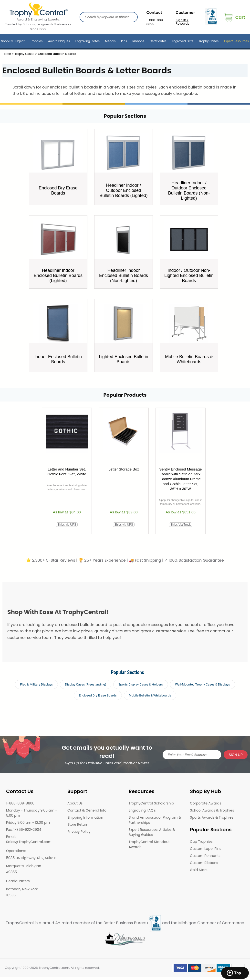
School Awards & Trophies (212, 810)
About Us (75, 803)
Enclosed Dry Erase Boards (98, 695)
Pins (124, 41)
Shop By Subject (13, 41)
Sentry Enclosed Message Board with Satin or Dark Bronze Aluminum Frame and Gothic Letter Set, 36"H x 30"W (180, 479)
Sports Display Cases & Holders (141, 684)
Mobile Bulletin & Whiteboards (150, 695)
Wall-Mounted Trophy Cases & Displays (203, 684)
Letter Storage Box (123, 469)
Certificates (158, 41)
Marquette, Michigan (24, 866)
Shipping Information (85, 817)
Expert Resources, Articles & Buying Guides (152, 832)
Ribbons (138, 41)
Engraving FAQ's (142, 810)
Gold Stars (199, 870)
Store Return (78, 824)
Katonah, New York (22, 889)
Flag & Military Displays (36, 684)
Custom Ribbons (204, 863)
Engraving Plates (88, 41)
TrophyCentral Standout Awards (149, 844)
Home (7, 54)
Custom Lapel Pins (206, 849)
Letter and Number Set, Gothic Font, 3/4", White (67, 472)
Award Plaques (59, 41)
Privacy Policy (79, 832)
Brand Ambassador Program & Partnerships (155, 820)
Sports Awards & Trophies (212, 817)
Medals (110, 41)
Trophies (36, 41)
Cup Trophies (201, 842)
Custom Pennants (205, 856)
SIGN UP (236, 755)
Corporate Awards (206, 803)
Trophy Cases (208, 41)
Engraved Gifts (182, 41)
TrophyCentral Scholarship (151, 803)
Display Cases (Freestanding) (86, 684)
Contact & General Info (87, 810)
